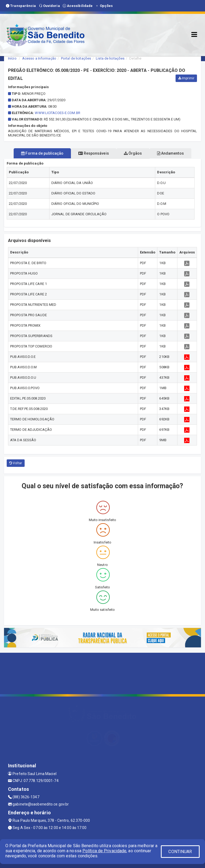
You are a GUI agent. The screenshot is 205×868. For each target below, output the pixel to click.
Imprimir (186, 78)
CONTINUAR (180, 852)
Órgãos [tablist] (133, 153)
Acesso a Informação (39, 58)
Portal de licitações (76, 58)
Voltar (16, 463)
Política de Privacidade (104, 851)
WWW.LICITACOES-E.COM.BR (57, 113)
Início (12, 58)
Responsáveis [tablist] (94, 153)
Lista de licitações (110, 58)
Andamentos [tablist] (170, 153)
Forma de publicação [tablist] (42, 153)
